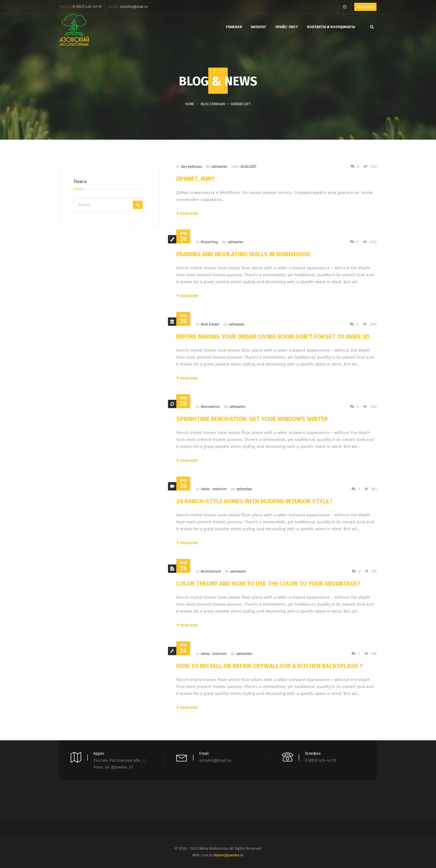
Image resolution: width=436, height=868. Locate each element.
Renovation (210, 407)
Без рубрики (192, 167)
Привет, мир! (195, 179)
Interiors (219, 489)
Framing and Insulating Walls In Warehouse (243, 254)
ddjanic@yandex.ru (229, 855)
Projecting (209, 242)
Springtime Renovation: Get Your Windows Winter (252, 419)
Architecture (211, 571)
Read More (187, 214)
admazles (219, 167)
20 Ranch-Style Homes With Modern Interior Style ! (254, 501)
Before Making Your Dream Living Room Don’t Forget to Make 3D (273, 336)
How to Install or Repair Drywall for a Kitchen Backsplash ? (269, 666)
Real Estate (210, 324)
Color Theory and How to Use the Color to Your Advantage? (268, 584)
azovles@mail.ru (134, 7)
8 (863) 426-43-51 (87, 7)
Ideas (205, 489)
